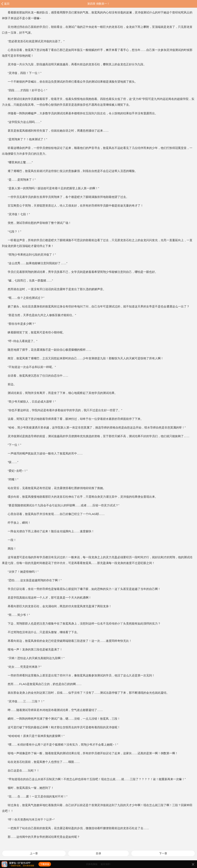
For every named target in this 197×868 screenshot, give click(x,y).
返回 (7, 4)
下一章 (163, 853)
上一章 (34, 853)
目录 (98, 853)
